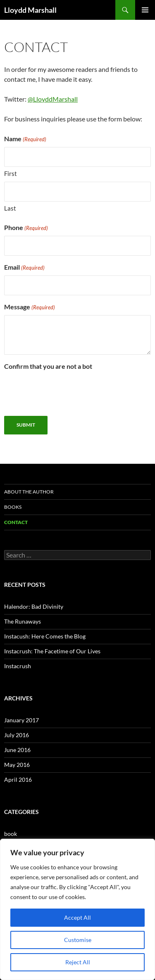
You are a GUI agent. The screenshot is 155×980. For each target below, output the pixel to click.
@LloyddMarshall (53, 99)
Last (10, 208)
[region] (77, 909)
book (11, 834)
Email (24, 268)
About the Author (29, 492)
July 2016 (17, 735)
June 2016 (17, 750)
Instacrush (18, 666)
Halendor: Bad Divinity (34, 606)
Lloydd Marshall (30, 10)
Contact (16, 522)
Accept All (77, 917)
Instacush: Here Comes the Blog (45, 636)
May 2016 (17, 765)
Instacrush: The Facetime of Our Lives (52, 651)
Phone (26, 228)
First (11, 173)
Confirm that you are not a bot (48, 366)
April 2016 (18, 779)
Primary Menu (145, 10)
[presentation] (67, 391)
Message (30, 307)
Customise (78, 940)
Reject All (78, 962)
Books (13, 507)
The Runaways (23, 621)
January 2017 (21, 720)
